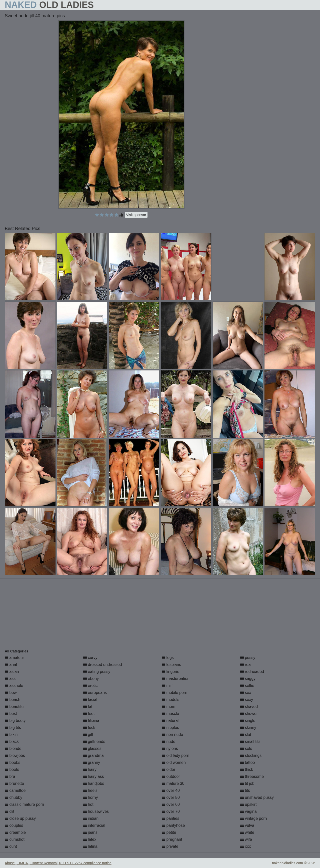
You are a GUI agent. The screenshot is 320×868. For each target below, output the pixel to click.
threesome (252, 776)
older (168, 769)
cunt (11, 846)
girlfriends (94, 741)
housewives (96, 811)
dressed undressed (103, 665)
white (247, 832)
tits (245, 790)
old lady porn (175, 755)
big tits (13, 727)
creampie (15, 832)
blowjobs (15, 755)
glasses (92, 748)
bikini (12, 734)
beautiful (15, 707)
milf (167, 686)
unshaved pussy (257, 797)
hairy (90, 769)
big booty (15, 721)
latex (90, 839)
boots (12, 769)
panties (170, 818)
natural (170, 721)
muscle (170, 714)
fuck (89, 727)
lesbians (171, 665)
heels (90, 790)
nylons (170, 748)
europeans (95, 693)
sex (246, 693)
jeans (90, 832)
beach (12, 700)
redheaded (252, 672)
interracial (94, 825)
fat (88, 707)
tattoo (247, 762)
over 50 (171, 797)
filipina (91, 721)
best (11, 714)
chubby (13, 797)
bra (10, 776)
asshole (14, 686)
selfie (247, 686)
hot (88, 804)
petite (169, 832)
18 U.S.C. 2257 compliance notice (85, 863)
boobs (12, 762)
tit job (247, 783)
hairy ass (93, 776)
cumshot (15, 839)
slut (246, 734)
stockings (251, 755)
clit (9, 811)
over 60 (171, 804)
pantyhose (173, 825)
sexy (247, 700)
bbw (11, 693)
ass (10, 679)
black (12, 741)
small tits (250, 741)
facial (90, 700)
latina (90, 846)
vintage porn (254, 818)
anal (11, 665)
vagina (248, 811)
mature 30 (173, 783)
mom (168, 707)
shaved (249, 707)
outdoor (171, 776)
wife (246, 839)
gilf (88, 734)
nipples (170, 727)
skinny (248, 727)
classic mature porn (24, 804)
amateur (14, 658)
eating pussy (97, 672)
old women (174, 762)
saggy (248, 679)
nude (168, 741)
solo (246, 748)
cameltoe (15, 790)
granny (92, 762)
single (248, 721)
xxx (245, 846)
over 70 (171, 811)
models (170, 700)
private (170, 846)
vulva (247, 825)
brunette (14, 783)
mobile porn (174, 693)
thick (247, 769)
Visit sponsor (136, 215)
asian (12, 672)
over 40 (171, 790)
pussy (248, 658)
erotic (90, 686)
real (246, 665)
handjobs (94, 783)
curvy (90, 658)
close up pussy (20, 818)
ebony (91, 679)
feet (89, 714)
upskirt (248, 804)
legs (168, 658)
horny (90, 797)
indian (91, 818)
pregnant (172, 839)
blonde (13, 748)
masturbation (176, 679)
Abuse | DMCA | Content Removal (31, 863)
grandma (93, 755)
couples (14, 825)
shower (249, 714)
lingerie (170, 672)
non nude (172, 734)
